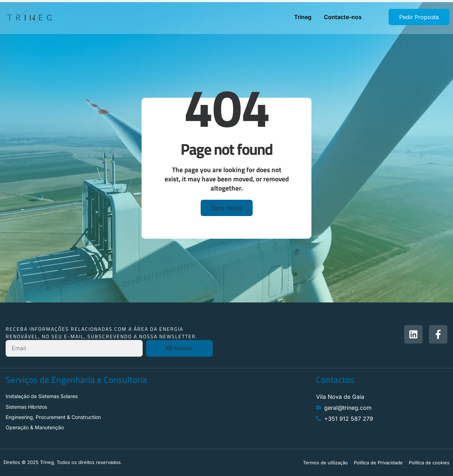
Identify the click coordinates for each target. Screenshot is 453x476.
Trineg (303, 17)
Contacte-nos (343, 17)
